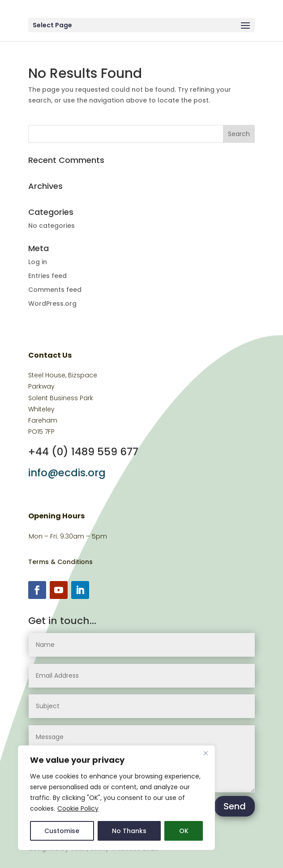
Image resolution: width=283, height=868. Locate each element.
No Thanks (129, 831)
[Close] (206, 753)
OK (184, 831)
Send (235, 806)
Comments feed (55, 290)
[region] (116, 798)
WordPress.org (52, 304)
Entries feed (47, 276)
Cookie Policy (78, 808)
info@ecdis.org (67, 473)
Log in (38, 262)
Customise (62, 831)
